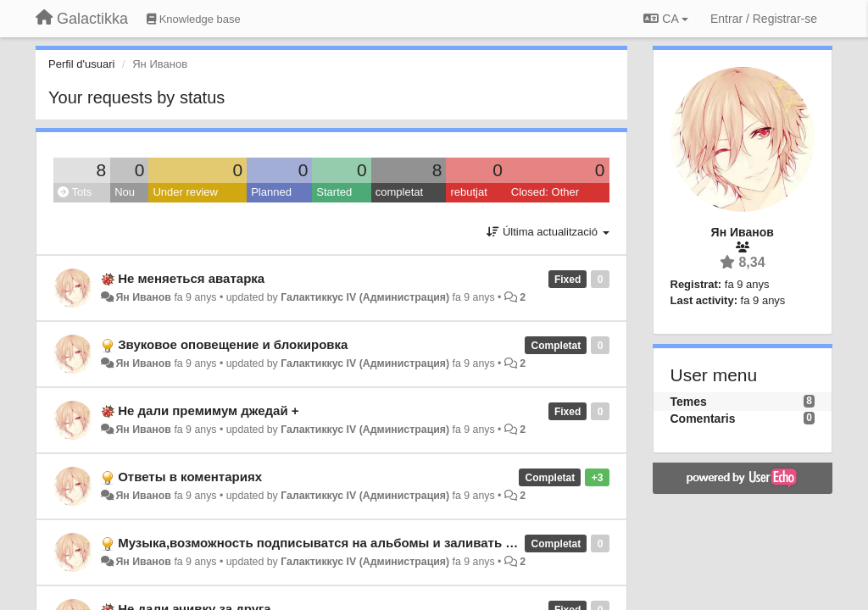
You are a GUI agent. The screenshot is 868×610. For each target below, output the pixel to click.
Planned (271, 192)
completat (399, 192)
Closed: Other (545, 192)
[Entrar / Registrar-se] (764, 19)
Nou (125, 192)
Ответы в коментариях (190, 477)
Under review (185, 192)
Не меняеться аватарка (191, 278)
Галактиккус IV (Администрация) (365, 297)
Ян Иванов (143, 297)
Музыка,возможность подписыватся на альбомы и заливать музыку (335, 543)
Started (334, 192)
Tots (75, 192)
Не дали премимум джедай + (208, 410)
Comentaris (703, 419)
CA (665, 19)
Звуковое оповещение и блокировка (233, 344)
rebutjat (468, 192)
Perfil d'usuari (81, 64)
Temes (689, 402)
